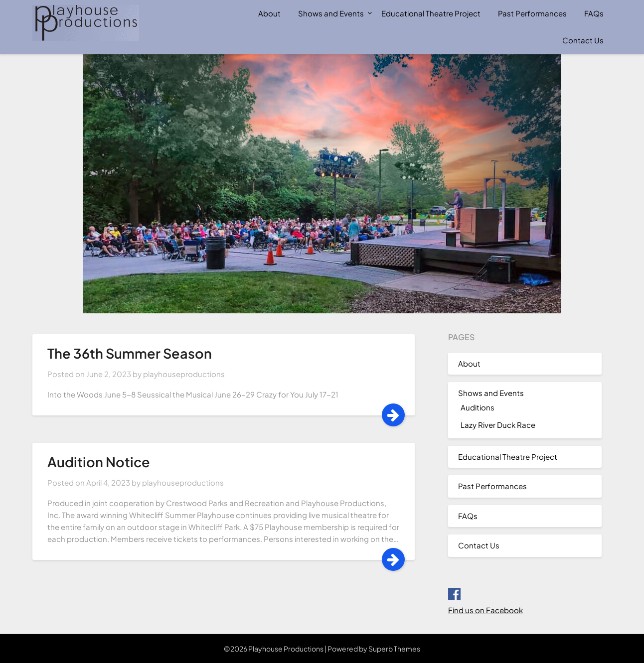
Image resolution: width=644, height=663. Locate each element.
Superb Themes (394, 649)
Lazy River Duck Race (498, 425)
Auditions (478, 407)
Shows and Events (331, 13)
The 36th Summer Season (130, 353)
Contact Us (583, 40)
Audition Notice (99, 462)
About (269, 13)
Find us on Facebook (485, 610)
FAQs (594, 13)
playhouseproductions (184, 374)
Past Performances (532, 13)
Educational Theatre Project (431, 13)
